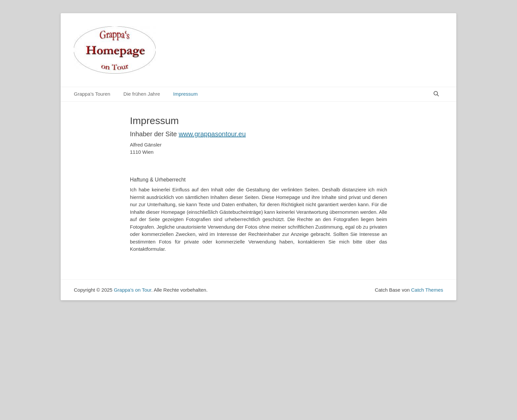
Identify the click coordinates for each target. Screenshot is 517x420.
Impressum (185, 94)
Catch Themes (427, 290)
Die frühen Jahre (142, 94)
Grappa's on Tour (133, 290)
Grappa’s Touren (92, 94)
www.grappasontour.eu (212, 134)
